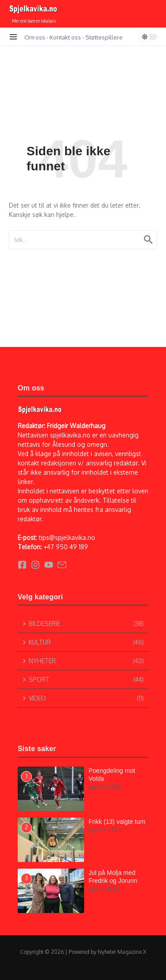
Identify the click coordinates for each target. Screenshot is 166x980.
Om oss (35, 37)
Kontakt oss (65, 37)
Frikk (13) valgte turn (117, 822)
